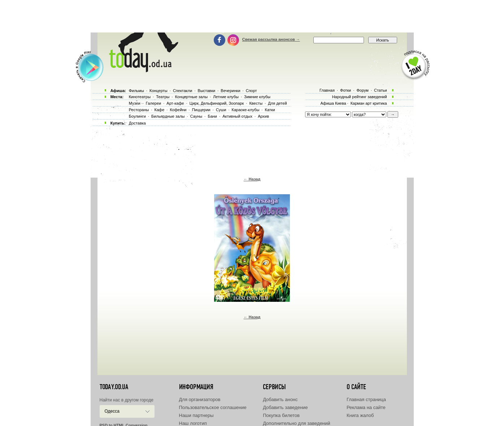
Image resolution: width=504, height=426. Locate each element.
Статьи (381, 90)
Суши (221, 110)
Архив (263, 116)
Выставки (207, 91)
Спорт (251, 91)
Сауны (196, 116)
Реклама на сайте (366, 407)
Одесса (112, 411)
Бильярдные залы (168, 116)
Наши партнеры (196, 415)
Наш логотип (193, 423)
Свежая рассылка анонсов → (271, 39)
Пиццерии (201, 110)
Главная (327, 90)
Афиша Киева (333, 103)
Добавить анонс (280, 399)
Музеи (135, 103)
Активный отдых (237, 116)
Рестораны (139, 110)
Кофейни (178, 110)
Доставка (137, 123)
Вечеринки (230, 91)
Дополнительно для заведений (296, 423)
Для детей (277, 103)
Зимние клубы (257, 97)
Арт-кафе (175, 103)
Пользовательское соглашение (213, 407)
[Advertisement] (252, 16)
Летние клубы (226, 97)
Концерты (158, 91)
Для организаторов (200, 399)
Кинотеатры (140, 97)
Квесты (256, 103)
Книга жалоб (360, 415)
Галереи (153, 103)
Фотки (346, 90)
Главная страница (366, 399)
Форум (362, 90)
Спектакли (183, 91)
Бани (212, 116)
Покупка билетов (281, 415)
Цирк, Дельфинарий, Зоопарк (217, 103)
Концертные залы (191, 97)
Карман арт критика (369, 103)
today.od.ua (114, 387)
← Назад (252, 179)
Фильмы (136, 91)
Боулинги (137, 116)
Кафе (160, 110)
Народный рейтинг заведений (360, 97)
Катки (270, 110)
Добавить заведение (285, 407)
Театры (163, 97)
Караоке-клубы (246, 110)
